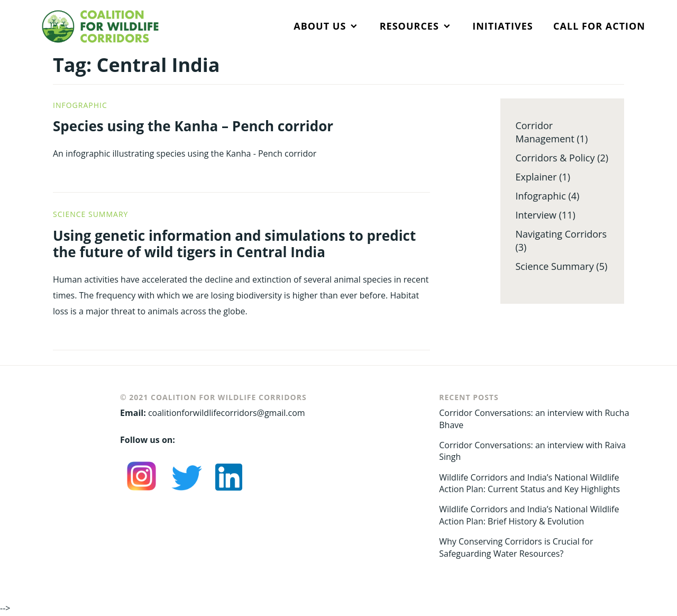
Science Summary (90, 214)
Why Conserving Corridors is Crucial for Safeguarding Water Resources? (516, 547)
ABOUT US (320, 26)
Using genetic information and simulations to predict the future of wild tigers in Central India (234, 244)
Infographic (80, 105)
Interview (536, 215)
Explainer (536, 177)
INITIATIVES (502, 26)
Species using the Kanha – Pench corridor (193, 126)
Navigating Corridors (561, 234)
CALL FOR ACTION (599, 26)
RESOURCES (409, 26)
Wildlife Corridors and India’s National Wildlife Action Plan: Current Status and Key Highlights (529, 483)
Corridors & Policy (555, 158)
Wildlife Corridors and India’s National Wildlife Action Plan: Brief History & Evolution (529, 515)
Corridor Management (545, 132)
